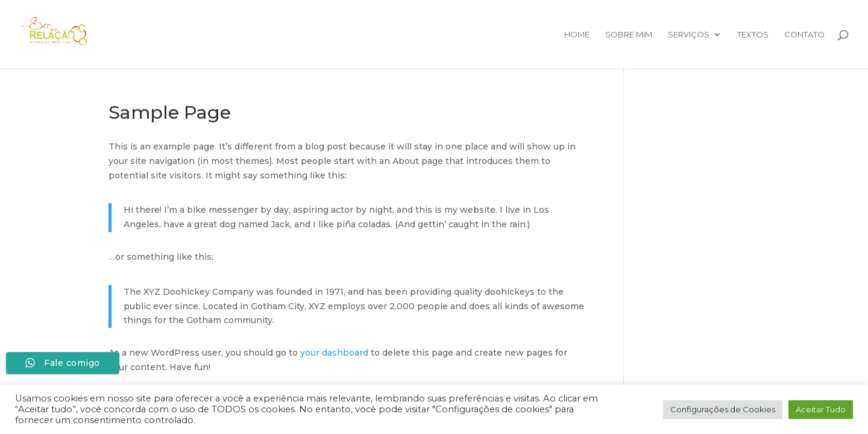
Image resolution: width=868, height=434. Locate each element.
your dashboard (334, 353)
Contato (804, 35)
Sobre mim (629, 35)
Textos (753, 35)
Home (577, 35)
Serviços (689, 35)
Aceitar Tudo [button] (821, 409)
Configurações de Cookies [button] (723, 409)
